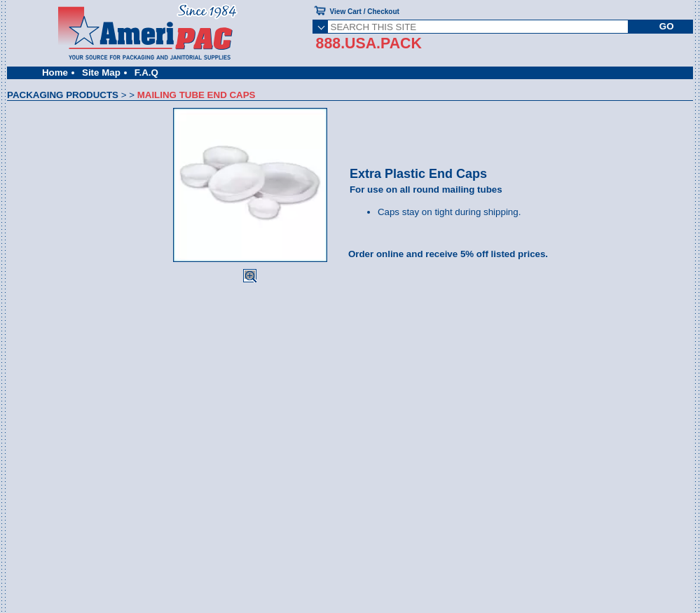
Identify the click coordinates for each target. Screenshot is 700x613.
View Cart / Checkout (365, 12)
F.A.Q (146, 73)
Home (55, 73)
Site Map (101, 73)
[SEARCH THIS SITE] (478, 27)
